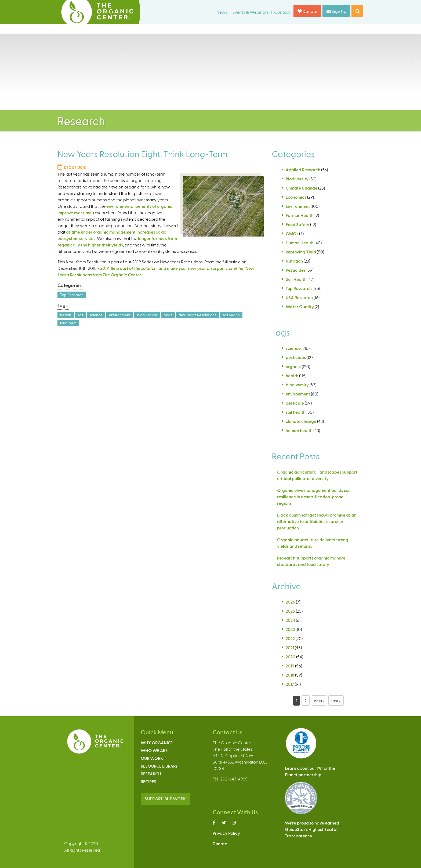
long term (68, 323)
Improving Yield (301, 252)
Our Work (152, 758)
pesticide (295, 403)
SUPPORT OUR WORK (165, 799)
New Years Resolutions (197, 315)
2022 (290, 638)
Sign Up (336, 11)
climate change (301, 421)
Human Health (300, 243)
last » (336, 701)
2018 (290, 675)
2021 (290, 647)
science (96, 315)
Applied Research (303, 170)
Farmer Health (300, 215)
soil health (231, 315)
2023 (290, 629)
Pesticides (296, 270)
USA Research (299, 297)
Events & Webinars (251, 12)
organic (293, 366)
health (66, 315)
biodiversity (147, 315)
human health (299, 430)
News (222, 12)
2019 (290, 666)
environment (120, 315)
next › (319, 701)
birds (168, 315)
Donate (307, 11)
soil (80, 315)
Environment (298, 206)
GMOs (292, 233)
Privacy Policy (226, 833)
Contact (282, 12)
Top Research (72, 295)
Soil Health (296, 279)
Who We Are (154, 750)
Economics (296, 197)
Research (151, 774)
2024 (290, 620)
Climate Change (302, 188)
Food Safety (297, 224)
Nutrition (294, 261)
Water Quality (300, 306)
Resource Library (159, 766)
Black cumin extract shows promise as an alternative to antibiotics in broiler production (317, 521)
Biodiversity (297, 179)
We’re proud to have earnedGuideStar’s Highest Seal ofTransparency (312, 829)
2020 (291, 657)
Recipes (148, 781)
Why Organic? (157, 742)
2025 (290, 611)
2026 (290, 602)
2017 (290, 684)
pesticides (296, 357)
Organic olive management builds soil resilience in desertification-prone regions (314, 497)
